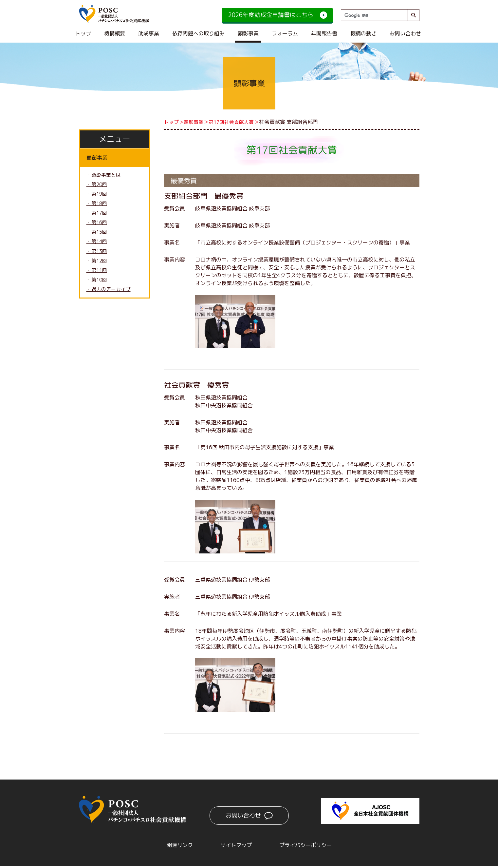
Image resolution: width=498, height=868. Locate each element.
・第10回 (98, 287)
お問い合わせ (405, 33)
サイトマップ (233, 846)
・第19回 (98, 196)
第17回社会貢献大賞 (235, 122)
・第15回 (98, 236)
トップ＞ (175, 122)
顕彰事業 (248, 33)
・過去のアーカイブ (110, 297)
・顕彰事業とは (105, 175)
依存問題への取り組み (198, 33)
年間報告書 (324, 33)
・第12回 (98, 267)
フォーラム (285, 33)
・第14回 (98, 246)
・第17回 (98, 216)
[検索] (373, 15)
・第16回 (98, 226)
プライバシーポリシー (313, 846)
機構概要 (115, 33)
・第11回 (98, 277)
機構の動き (363, 33)
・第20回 (98, 185)
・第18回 (98, 206)
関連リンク (169, 846)
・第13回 (98, 257)
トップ (83, 33)
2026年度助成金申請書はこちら (271, 15)
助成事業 (149, 33)
